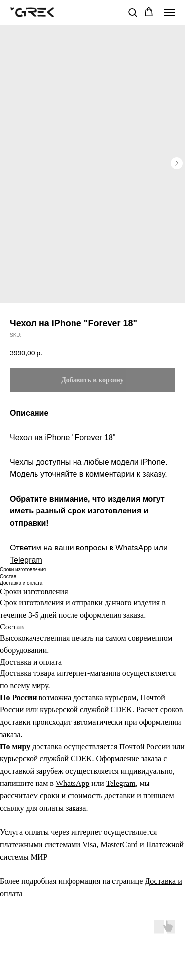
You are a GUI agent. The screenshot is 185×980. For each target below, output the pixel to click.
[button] (132, 12)
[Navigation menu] (170, 12)
